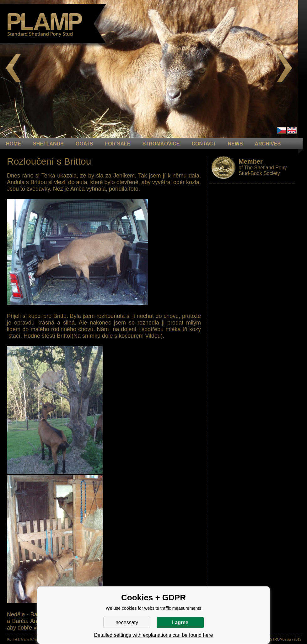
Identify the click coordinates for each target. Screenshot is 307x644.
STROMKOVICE (161, 144)
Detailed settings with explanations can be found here (154, 635)
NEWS (235, 144)
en (292, 130)
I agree (180, 622)
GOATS (84, 144)
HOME (13, 144)
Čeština (282, 130)
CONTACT (204, 144)
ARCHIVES (268, 144)
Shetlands (48, 144)
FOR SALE (118, 144)
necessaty (127, 622)
